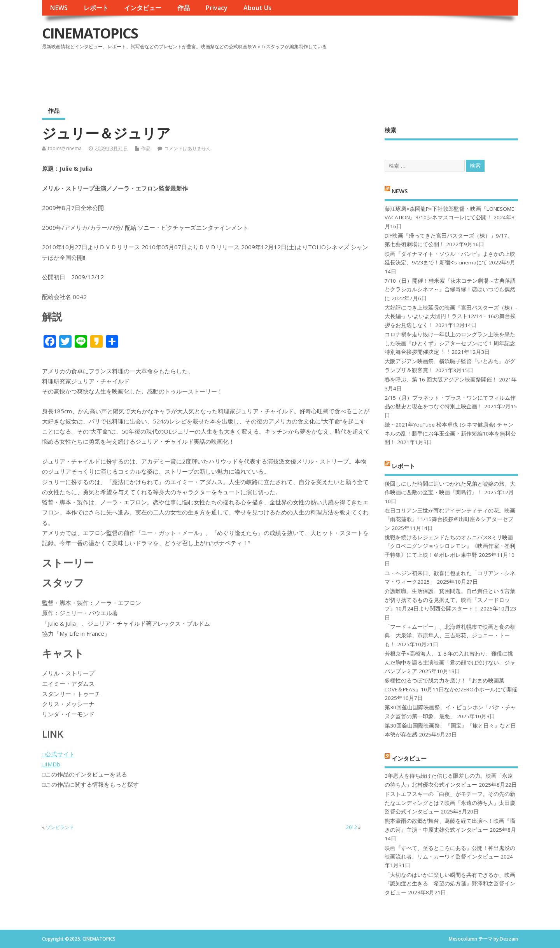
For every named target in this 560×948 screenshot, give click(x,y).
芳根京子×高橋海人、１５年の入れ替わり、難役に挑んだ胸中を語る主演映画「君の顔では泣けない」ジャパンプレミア (450, 662)
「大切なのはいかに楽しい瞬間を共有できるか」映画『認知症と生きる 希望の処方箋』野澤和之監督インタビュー (450, 884)
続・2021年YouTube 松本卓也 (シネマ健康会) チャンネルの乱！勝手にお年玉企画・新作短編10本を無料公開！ (450, 433)
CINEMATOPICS (90, 33)
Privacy (216, 8)
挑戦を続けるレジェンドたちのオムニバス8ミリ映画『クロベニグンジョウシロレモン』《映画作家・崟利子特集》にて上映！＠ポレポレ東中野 (450, 546)
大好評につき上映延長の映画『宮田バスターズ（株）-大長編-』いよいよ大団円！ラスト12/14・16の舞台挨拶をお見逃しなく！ (451, 316)
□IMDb (51, 764)
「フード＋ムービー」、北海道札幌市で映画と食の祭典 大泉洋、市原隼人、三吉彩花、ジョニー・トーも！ (450, 636)
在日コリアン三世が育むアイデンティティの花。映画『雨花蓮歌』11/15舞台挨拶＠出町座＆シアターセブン (450, 519)
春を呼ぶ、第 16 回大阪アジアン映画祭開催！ (441, 380)
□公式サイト (58, 754)
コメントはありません (187, 148)
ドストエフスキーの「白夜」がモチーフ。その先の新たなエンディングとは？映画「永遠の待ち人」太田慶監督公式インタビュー (450, 803)
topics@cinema (65, 148)
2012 (352, 827)
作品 (184, 8)
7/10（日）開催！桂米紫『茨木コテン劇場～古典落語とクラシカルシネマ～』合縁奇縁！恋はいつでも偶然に (450, 289)
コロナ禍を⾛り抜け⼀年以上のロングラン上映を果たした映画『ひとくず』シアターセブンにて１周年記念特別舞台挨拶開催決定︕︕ (450, 343)
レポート (96, 8)
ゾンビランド (60, 827)
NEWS (59, 8)
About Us (257, 8)
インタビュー (143, 8)
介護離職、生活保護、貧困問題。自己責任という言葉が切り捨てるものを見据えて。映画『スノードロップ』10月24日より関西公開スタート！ (450, 600)
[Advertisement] (370, 73)
